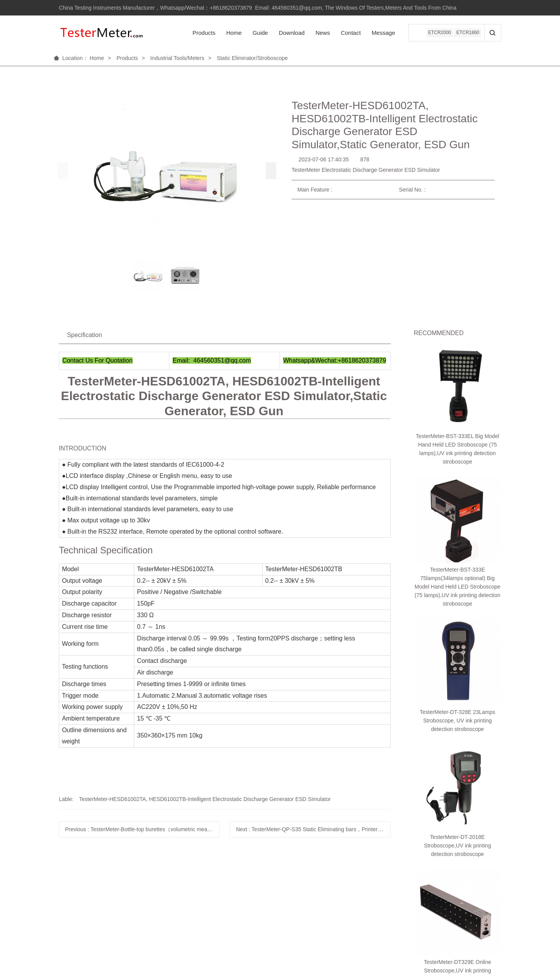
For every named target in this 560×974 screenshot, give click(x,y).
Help (64, 878)
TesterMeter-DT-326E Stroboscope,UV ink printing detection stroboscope (458, 622)
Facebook (246, 904)
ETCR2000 (438, 33)
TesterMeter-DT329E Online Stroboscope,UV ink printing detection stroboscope (458, 576)
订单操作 (68, 915)
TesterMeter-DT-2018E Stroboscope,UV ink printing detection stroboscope (458, 530)
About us (187, 878)
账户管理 (68, 893)
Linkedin (245, 893)
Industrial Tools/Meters (177, 58)
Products (202, 33)
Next (313, 829)
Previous (142, 829)
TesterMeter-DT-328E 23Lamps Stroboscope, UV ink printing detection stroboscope (457, 484)
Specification (85, 335)
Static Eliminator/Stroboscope (252, 58)
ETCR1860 (467, 33)
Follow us (247, 878)
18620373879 (457, 880)
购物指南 (68, 904)
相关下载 (127, 915)
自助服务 (127, 904)
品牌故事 (186, 893)
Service (127, 878)
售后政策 (127, 893)
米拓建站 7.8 (461, 941)
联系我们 (186, 904)
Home (232, 33)
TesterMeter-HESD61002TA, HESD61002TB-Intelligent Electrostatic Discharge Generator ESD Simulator (205, 799)
